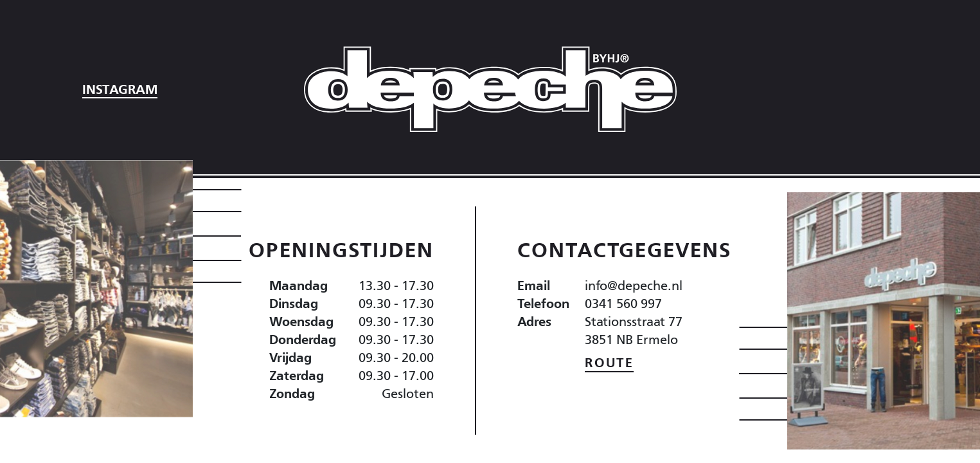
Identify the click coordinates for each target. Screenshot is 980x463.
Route (609, 362)
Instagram (120, 89)
